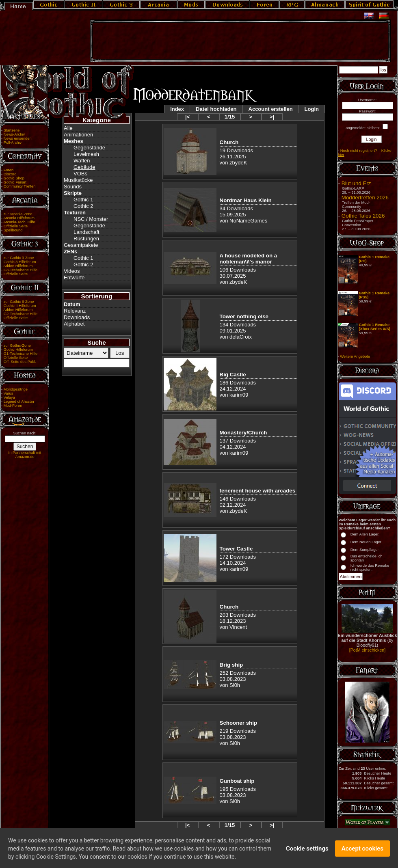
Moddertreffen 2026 (365, 198)
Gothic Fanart (15, 182)
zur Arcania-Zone (18, 214)
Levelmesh (86, 154)
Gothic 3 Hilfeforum (20, 262)
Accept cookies (362, 853)
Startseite (12, 130)
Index (177, 109)
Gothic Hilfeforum (18, 350)
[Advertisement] (240, 41)
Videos (72, 271)
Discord (10, 174)
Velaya (9, 397)
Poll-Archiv (13, 143)
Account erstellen (271, 109)
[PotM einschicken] (367, 650)
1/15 (230, 117)
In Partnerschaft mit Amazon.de (25, 455)
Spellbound (13, 230)
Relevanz (75, 311)
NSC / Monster (91, 219)
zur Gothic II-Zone (19, 302)
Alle (68, 128)
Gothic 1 (83, 200)
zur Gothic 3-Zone (19, 258)
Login (312, 109)
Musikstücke (78, 180)
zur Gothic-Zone (17, 345)
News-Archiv (14, 134)
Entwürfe (74, 277)
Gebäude (84, 167)
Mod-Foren (13, 406)
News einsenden (18, 138)
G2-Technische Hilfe (21, 314)
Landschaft (87, 232)
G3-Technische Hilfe (21, 270)
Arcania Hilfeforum (19, 218)
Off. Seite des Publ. (20, 362)
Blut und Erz (356, 183)
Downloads (77, 317)
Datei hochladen (216, 109)
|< (187, 117)
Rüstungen (86, 239)
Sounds (73, 187)
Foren (9, 170)
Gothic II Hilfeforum (20, 306)
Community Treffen (20, 186)
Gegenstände (89, 148)
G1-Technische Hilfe (21, 354)
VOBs (80, 174)
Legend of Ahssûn (19, 402)
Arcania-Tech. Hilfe (19, 222)
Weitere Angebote (355, 356)
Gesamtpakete (81, 245)
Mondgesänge (16, 389)
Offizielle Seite (16, 226)
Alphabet (74, 324)
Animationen (78, 135)
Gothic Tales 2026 (363, 216)
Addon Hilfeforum (18, 266)
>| (272, 117)
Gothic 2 (83, 206)
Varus (9, 393)
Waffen (82, 161)
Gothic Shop (14, 178)
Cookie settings (307, 853)
